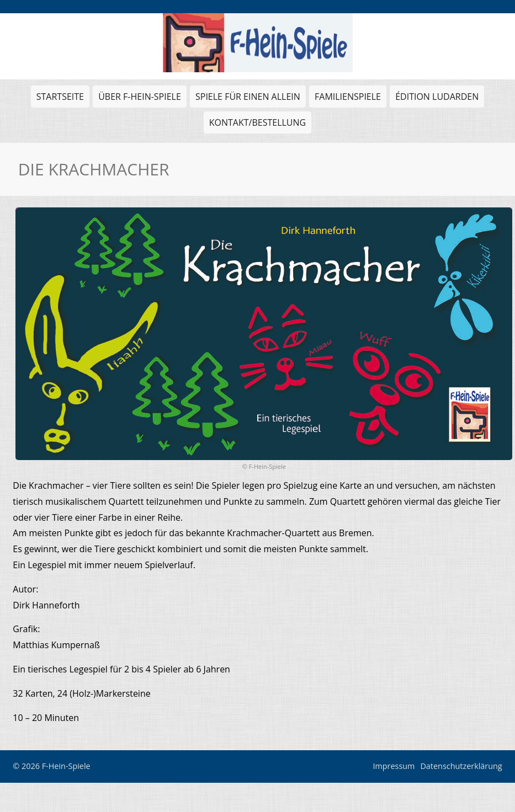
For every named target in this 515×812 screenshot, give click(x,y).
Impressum (394, 766)
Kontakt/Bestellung (257, 122)
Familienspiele (346, 99)
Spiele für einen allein (246, 99)
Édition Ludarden (436, 99)
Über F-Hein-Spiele (140, 97)
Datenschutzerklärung (461, 766)
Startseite (60, 97)
